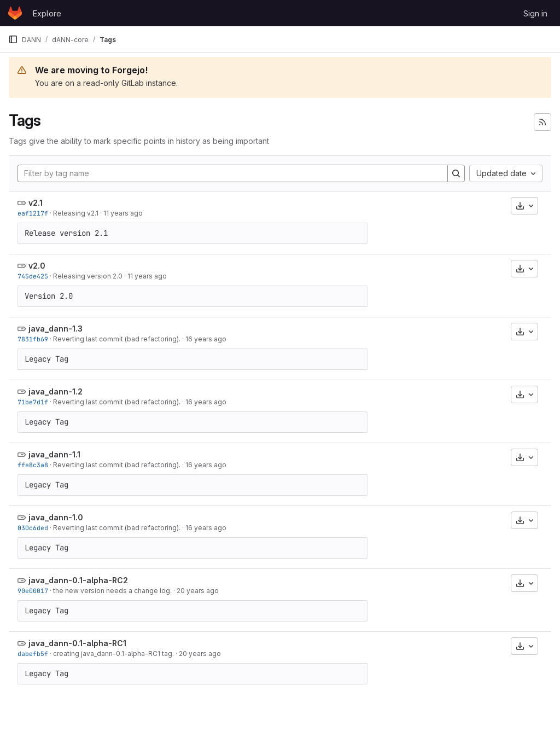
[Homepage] (15, 13)
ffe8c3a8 (33, 465)
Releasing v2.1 (76, 213)
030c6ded (33, 528)
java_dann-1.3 (56, 329)
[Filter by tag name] (233, 173)
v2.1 (36, 203)
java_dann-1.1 (54, 454)
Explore (47, 13)
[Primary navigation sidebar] (13, 39)
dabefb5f (33, 654)
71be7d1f (33, 402)
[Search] (456, 173)
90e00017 (33, 591)
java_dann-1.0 (56, 517)
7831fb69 (33, 339)
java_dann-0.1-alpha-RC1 (77, 643)
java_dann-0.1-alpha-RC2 (78, 580)
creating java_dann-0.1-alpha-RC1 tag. (113, 654)
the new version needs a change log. (112, 591)
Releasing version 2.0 (88, 276)
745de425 (33, 276)
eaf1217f (33, 213)
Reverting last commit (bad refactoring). (117, 339)
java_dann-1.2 (56, 391)
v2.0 (37, 266)
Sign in (535, 13)
